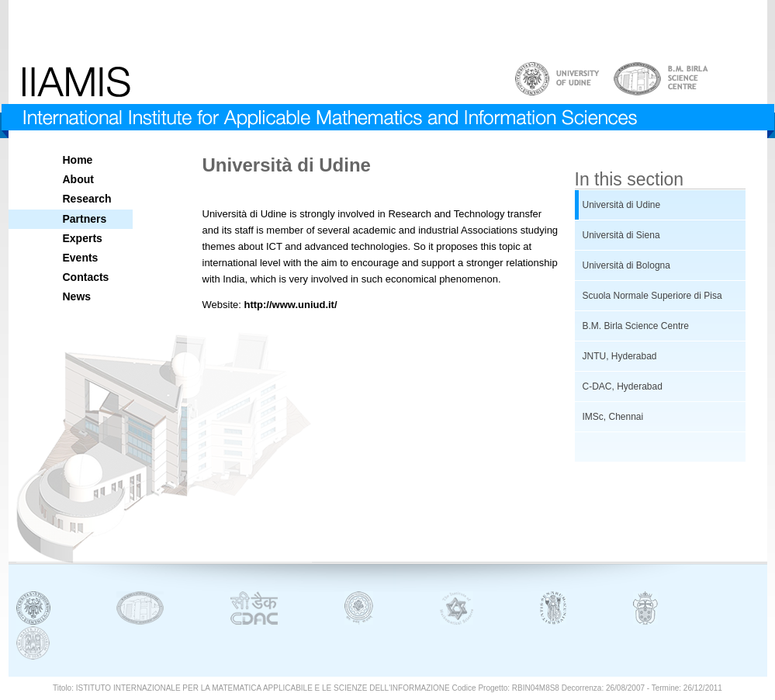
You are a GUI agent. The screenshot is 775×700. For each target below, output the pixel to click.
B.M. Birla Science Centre (636, 326)
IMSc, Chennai (613, 417)
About (78, 179)
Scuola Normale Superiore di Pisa (652, 296)
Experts (83, 238)
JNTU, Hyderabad (620, 356)
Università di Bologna (626, 265)
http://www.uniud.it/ (290, 305)
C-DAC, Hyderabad (623, 386)
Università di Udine (622, 205)
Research (87, 199)
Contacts (86, 277)
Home (78, 160)
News (77, 296)
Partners (85, 219)
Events (81, 258)
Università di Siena (621, 235)
